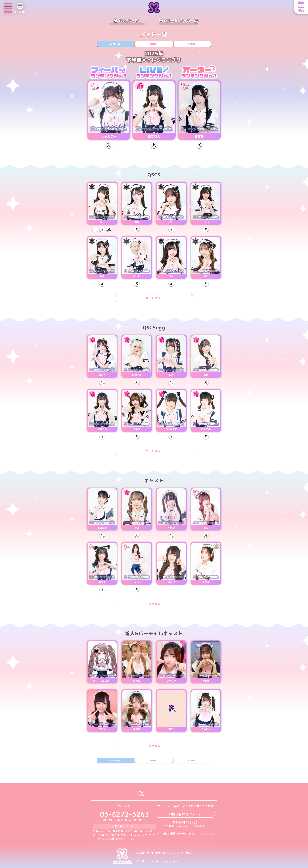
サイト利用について (158, 853)
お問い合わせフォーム (185, 814)
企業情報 (141, 853)
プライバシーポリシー (183, 853)
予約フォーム (178, 834)
